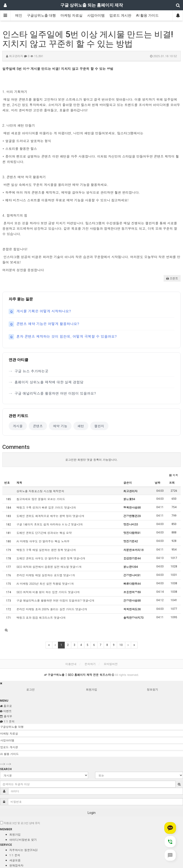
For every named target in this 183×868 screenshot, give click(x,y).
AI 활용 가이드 (147, 15)
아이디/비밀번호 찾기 (23, 840)
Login (92, 813)
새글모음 (15, 860)
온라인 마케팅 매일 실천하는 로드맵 (46, 575)
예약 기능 (60, 426)
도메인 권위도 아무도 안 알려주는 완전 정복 (51, 558)
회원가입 (92, 689)
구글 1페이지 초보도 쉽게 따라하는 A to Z (49, 524)
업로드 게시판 (120, 15)
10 (121, 645)
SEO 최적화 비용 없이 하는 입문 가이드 (48, 592)
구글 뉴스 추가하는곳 (31, 371)
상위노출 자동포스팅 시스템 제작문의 (40, 491)
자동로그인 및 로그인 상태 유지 (20, 823)
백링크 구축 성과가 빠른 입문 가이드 (46, 507)
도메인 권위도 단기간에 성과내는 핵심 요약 (44, 533)
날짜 (158, 482)
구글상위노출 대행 (41, 15)
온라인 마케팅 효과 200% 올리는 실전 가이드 (52, 609)
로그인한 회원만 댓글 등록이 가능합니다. (91, 460)
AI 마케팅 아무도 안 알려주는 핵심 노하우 (43, 541)
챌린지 (99, 426)
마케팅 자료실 (72, 15)
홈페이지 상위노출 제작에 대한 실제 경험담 (49, 382)
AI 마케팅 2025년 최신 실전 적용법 (45, 583)
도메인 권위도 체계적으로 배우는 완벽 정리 (50, 516)
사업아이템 (96, 15)
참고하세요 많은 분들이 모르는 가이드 (41, 499)
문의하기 (90, 664)
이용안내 (71, 664)
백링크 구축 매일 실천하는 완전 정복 (46, 550)
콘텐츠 (38, 426)
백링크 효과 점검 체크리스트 (41, 617)
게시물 (18, 426)
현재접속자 (16, 865)
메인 (19, 15)
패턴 (81, 426)
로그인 (31, 689)
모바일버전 (111, 664)
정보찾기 (153, 689)
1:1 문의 (15, 855)
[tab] (91, 727)
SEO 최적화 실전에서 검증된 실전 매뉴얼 (49, 567)
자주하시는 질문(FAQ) (23, 850)
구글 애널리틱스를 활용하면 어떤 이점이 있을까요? (55, 393)
